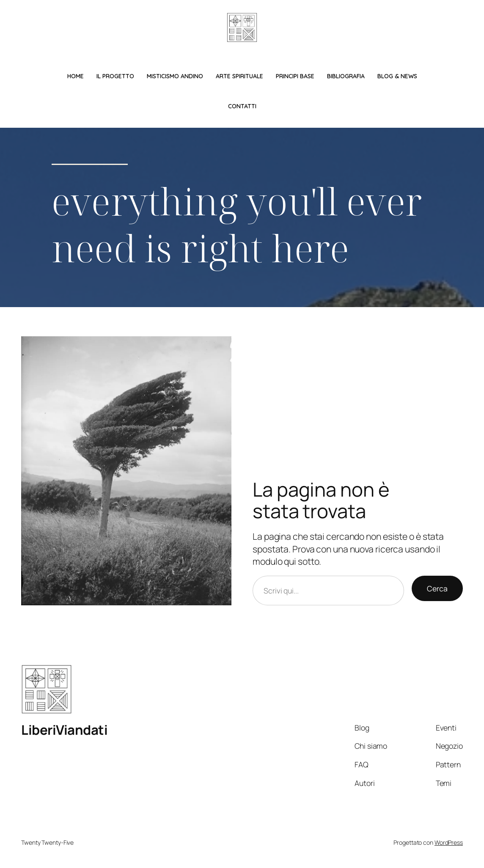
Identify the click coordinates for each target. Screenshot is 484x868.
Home (76, 76)
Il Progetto (115, 76)
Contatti (242, 106)
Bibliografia (346, 76)
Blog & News (397, 76)
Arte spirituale (239, 76)
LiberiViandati (64, 730)
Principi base (295, 76)
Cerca (437, 588)
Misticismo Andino (175, 76)
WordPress (449, 842)
